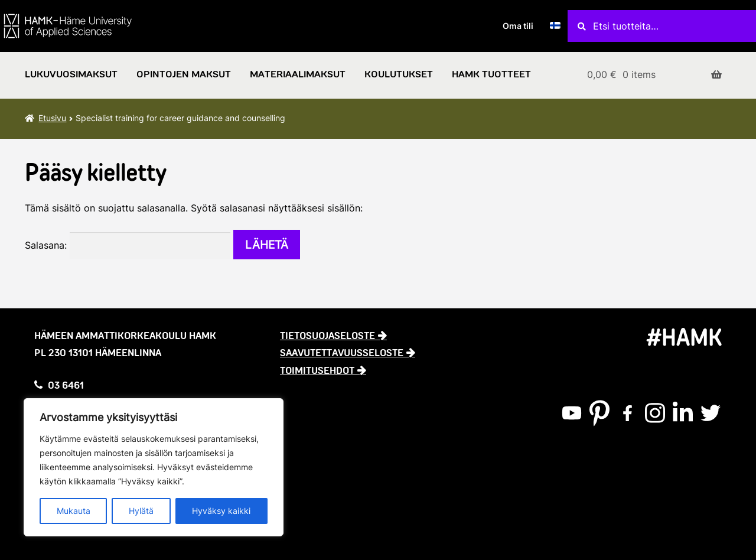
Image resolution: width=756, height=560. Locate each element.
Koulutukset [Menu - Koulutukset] (399, 74)
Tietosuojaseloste (328, 336)
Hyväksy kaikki (221, 511)
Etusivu (52, 118)
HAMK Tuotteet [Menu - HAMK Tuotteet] (491, 74)
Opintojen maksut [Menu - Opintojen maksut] (184, 74)
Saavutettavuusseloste (342, 353)
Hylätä (141, 511)
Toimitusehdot (317, 370)
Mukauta (74, 511)
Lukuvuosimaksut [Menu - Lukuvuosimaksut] (71, 74)
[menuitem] (555, 26)
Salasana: (128, 245)
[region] (154, 467)
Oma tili (518, 26)
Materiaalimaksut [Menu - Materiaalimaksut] (298, 74)
